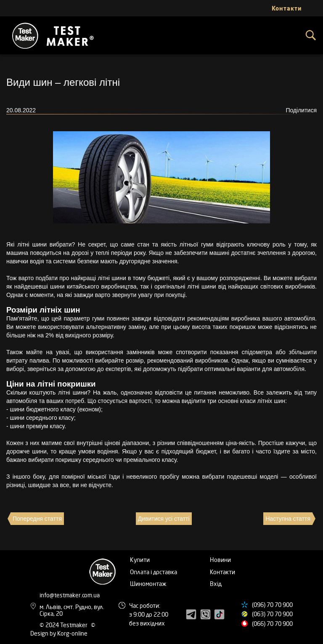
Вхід (216, 584)
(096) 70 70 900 (272, 605)
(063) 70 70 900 (272, 614)
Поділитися (301, 110)
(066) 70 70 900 (272, 624)
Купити (140, 560)
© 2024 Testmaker (64, 625)
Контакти (222, 572)
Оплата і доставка (154, 572)
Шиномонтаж (148, 584)
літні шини (32, 244)
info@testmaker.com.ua (70, 595)
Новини (220, 560)
